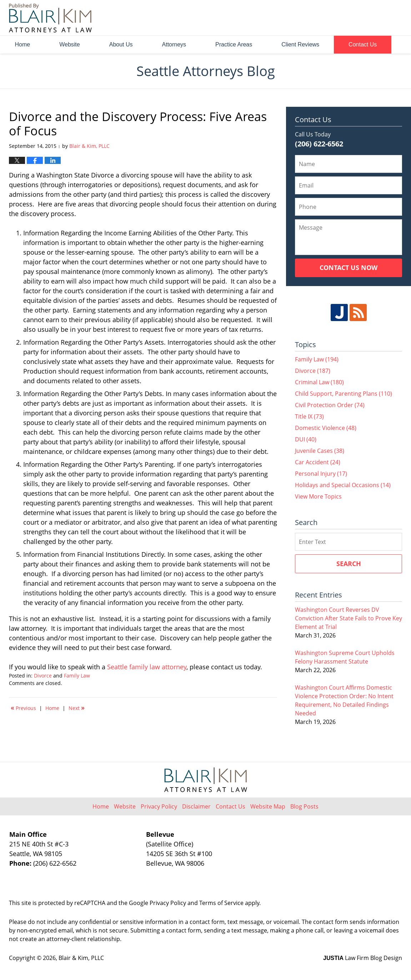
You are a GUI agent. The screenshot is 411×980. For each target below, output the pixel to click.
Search (349, 564)
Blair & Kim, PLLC (81, 958)
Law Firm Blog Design (363, 958)
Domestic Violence (326, 428)
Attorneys (174, 44)
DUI (306, 439)
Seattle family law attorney (147, 667)
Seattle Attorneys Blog (50, 18)
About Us (121, 44)
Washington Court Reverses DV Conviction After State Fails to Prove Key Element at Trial (349, 618)
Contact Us (363, 44)
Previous (23, 707)
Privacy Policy (159, 806)
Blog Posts (304, 806)
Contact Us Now (349, 267)
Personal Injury (321, 474)
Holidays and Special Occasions (343, 485)
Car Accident (318, 462)
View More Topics (318, 496)
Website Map (268, 806)
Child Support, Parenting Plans (344, 394)
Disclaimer (196, 806)
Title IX (309, 416)
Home (23, 44)
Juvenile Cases (320, 451)
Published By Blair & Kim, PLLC (362, 18)
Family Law (77, 676)
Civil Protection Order (330, 405)
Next (77, 707)
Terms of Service (221, 903)
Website (70, 44)
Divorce (43, 676)
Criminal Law (319, 382)
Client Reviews (300, 44)
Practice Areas (234, 44)
